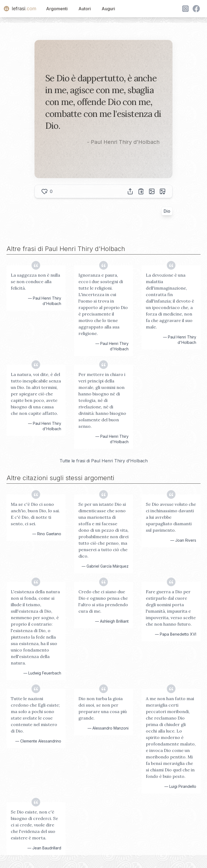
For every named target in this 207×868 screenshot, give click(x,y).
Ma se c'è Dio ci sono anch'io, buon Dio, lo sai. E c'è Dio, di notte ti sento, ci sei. (35, 514)
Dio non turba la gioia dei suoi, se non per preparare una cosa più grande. (103, 708)
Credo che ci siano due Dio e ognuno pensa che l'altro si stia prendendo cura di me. (103, 601)
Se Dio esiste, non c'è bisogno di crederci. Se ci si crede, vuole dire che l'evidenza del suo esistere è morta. (34, 825)
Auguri (108, 9)
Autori (85, 9)
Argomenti (57, 9)
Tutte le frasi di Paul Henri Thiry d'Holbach (104, 461)
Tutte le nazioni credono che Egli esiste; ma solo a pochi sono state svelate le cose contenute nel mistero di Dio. (35, 715)
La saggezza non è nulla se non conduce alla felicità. (35, 282)
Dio (167, 211)
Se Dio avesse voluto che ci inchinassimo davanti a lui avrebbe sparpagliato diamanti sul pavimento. (171, 517)
